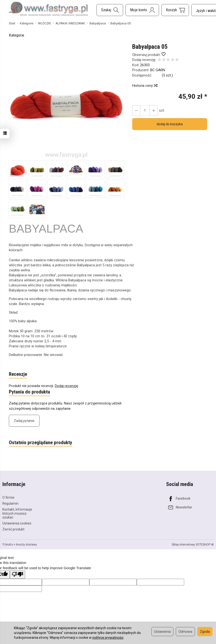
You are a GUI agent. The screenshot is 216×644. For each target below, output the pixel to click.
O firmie (8, 497)
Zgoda (205, 632)
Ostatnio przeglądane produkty (40, 443)
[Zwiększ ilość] (136, 111)
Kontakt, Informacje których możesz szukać (17, 513)
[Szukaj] (110, 10)
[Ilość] (145, 111)
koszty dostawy (26, 544)
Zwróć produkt (13, 529)
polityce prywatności (108, 638)
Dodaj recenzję (66, 386)
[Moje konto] (142, 10)
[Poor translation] (17, 574)
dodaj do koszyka (170, 124)
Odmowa (185, 632)
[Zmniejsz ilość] (153, 111)
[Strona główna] (48, 9)
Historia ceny (145, 86)
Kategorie (17, 35)
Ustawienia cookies (17, 523)
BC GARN (158, 70)
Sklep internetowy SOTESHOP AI (193, 544)
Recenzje (18, 374)
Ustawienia (162, 632)
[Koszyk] (175, 10)
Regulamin (10, 503)
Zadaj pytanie (24, 421)
